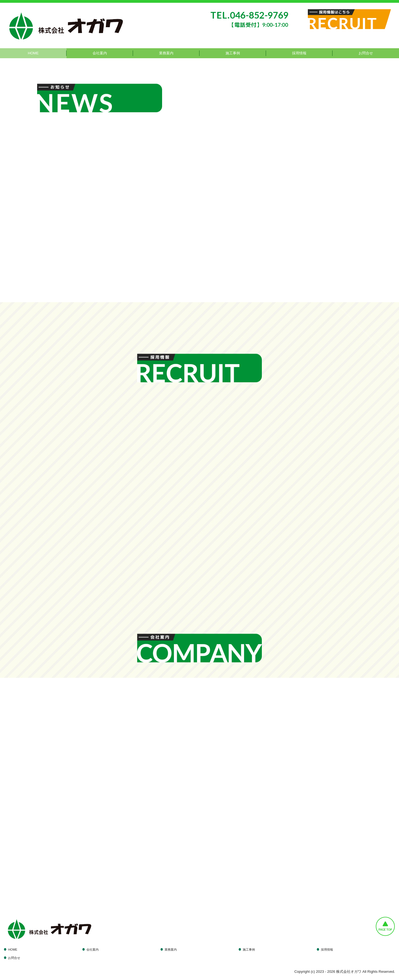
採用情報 (299, 53)
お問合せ (366, 53)
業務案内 (166, 53)
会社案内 (100, 53)
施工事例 (233, 53)
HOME (33, 53)
